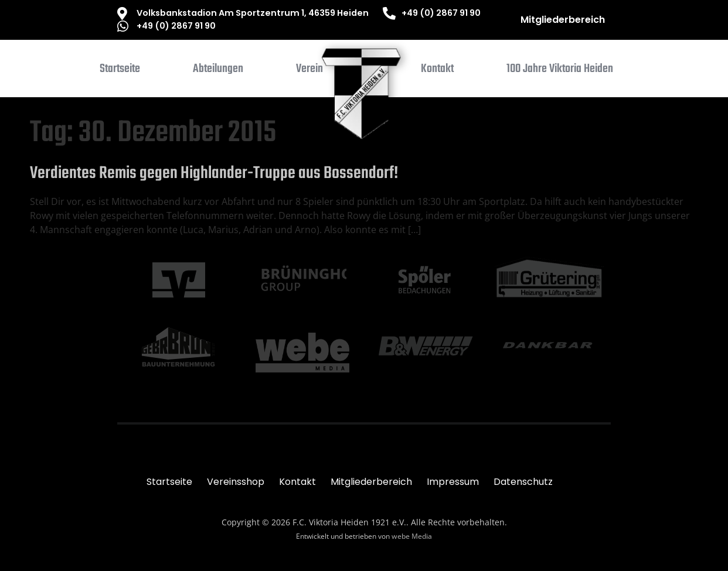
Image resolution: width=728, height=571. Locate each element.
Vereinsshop (236, 482)
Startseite (169, 482)
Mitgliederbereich (563, 20)
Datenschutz (523, 482)
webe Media (412, 536)
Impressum (453, 482)
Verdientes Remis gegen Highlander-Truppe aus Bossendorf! (214, 173)
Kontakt (297, 482)
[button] (218, 71)
